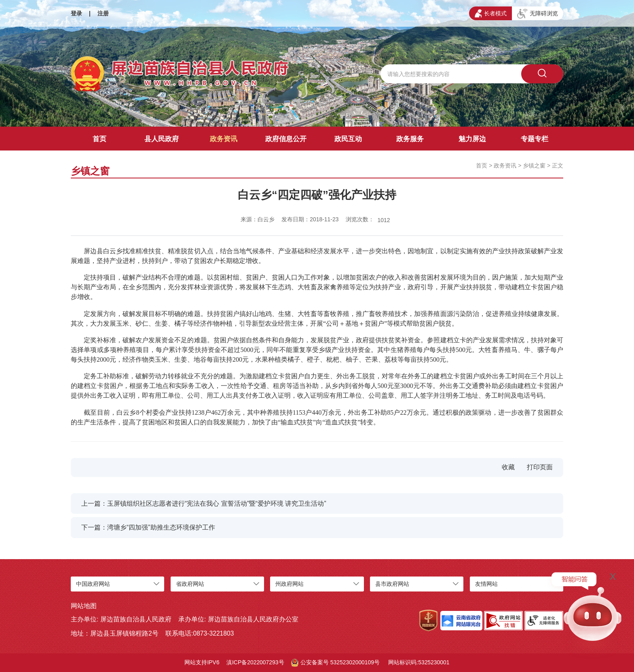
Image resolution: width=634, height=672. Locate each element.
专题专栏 (535, 139)
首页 (99, 139)
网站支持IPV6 (202, 662)
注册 (103, 13)
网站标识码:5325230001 (419, 662)
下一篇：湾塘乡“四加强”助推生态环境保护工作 (148, 527)
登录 (76, 13)
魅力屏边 (472, 139)
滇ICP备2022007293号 (255, 662)
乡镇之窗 (534, 165)
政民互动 (348, 139)
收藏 (508, 467)
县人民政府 (162, 139)
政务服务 (410, 139)
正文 (558, 165)
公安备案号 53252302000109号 (335, 663)
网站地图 (84, 606)
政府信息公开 (286, 139)
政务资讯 (224, 139)
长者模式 (491, 13)
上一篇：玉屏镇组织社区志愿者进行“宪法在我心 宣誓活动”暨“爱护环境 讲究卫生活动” (204, 503)
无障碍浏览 (538, 14)
